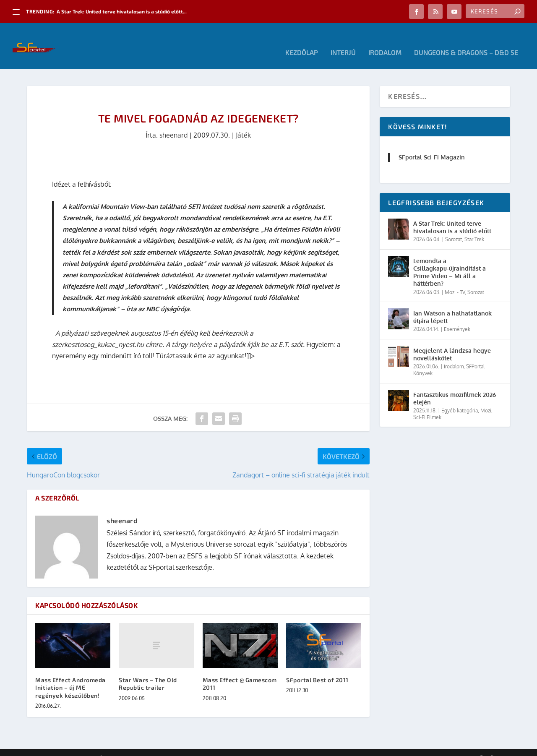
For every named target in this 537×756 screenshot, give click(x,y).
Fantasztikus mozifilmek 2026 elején (455, 386)
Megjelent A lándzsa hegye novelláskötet (452, 342)
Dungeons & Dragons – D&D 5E (466, 40)
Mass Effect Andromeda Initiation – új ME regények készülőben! (70, 675)
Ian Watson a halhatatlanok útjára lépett (452, 304)
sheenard (173, 123)
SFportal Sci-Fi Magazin (432, 145)
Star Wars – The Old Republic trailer (148, 671)
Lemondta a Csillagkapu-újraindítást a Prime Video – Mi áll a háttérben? (450, 260)
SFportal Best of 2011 (317, 667)
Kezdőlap (302, 40)
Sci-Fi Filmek (427, 405)
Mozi (486, 398)
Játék (243, 123)
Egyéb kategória (460, 398)
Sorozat (454, 227)
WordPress (146, 746)
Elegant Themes (73, 746)
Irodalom (385, 40)
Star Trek (474, 227)
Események (457, 317)
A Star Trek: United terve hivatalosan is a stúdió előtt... (122, 11)
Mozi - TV (455, 280)
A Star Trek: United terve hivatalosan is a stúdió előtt (452, 215)
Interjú (343, 40)
